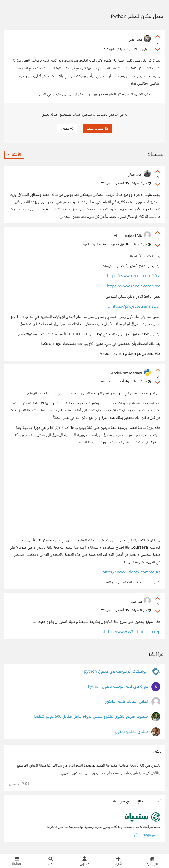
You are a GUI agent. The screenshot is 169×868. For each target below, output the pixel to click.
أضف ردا (121, 183)
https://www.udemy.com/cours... (130, 573)
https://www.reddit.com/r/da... (132, 276)
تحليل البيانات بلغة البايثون (126, 702)
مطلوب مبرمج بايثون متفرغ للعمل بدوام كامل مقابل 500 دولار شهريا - (90, 717)
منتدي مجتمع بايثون (131, 732)
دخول (67, 128)
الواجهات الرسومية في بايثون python (116, 672)
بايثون (145, 49)
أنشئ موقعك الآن (147, 835)
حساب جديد (98, 128)
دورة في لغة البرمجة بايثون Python (118, 687)
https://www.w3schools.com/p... (130, 632)
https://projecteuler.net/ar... (134, 307)
